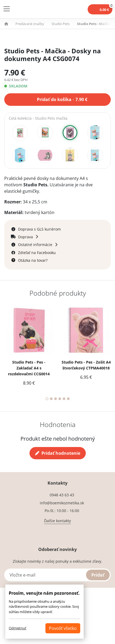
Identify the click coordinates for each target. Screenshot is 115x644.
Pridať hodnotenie (58, 453)
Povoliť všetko (63, 628)
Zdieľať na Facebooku (37, 253)
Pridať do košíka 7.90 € (62, 99)
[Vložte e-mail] (57, 575)
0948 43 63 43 (62, 495)
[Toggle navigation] (7, 9)
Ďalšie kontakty (57, 521)
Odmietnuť (18, 628)
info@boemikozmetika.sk (62, 503)
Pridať (98, 575)
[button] (9, 24)
